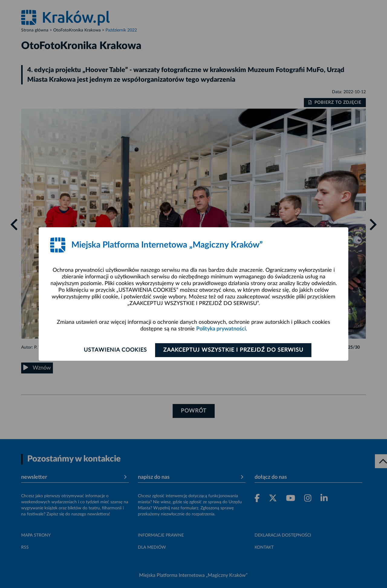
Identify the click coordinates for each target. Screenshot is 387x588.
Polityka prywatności (221, 329)
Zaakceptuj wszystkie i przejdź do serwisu (233, 350)
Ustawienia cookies (115, 350)
